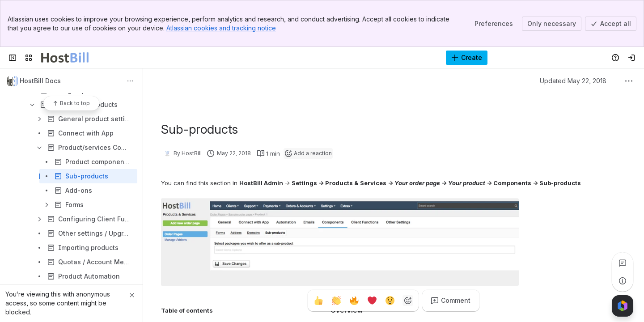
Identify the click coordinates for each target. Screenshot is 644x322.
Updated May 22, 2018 (573, 81)
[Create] (467, 58)
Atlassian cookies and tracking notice (221, 28)
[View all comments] (623, 263)
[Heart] (372, 301)
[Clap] (336, 301)
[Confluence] (65, 58)
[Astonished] (390, 301)
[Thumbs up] (318, 301)
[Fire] (354, 301)
